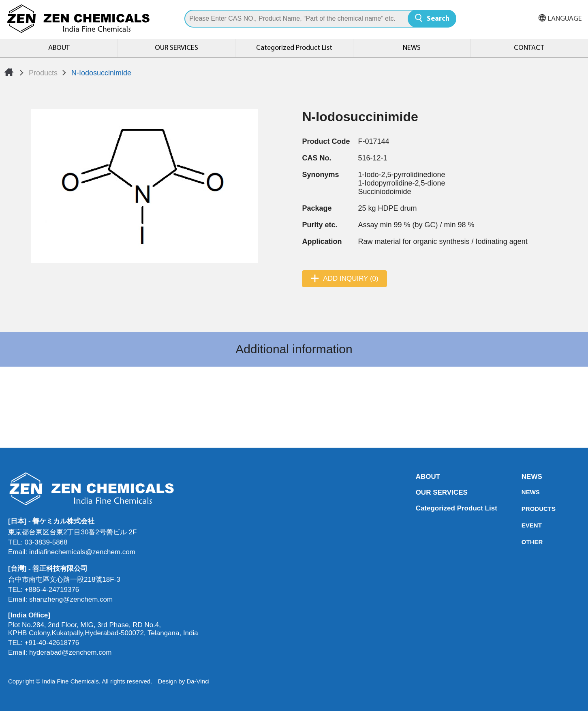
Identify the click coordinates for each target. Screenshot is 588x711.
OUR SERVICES (176, 48)
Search (438, 19)
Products (43, 73)
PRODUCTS (524, 509)
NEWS (412, 48)
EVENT (524, 525)
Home (9, 72)
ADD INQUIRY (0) (351, 279)
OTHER (524, 542)
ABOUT (59, 48)
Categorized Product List (294, 48)
